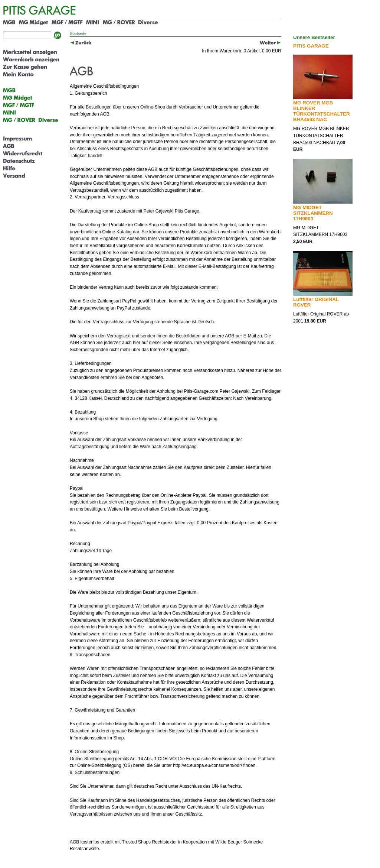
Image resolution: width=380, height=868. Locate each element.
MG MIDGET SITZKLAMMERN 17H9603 (313, 213)
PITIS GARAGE (311, 46)
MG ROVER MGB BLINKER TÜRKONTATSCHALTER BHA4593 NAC (322, 111)
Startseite (78, 33)
